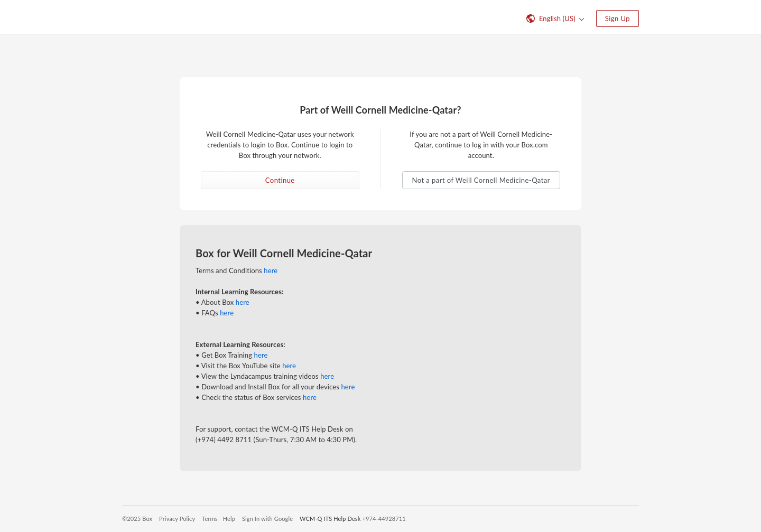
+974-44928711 (384, 519)
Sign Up (618, 18)
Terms (210, 519)
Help (229, 519)
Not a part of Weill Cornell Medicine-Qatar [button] (481, 180)
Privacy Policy (177, 519)
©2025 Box (137, 519)
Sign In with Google (267, 519)
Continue (280, 180)
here (271, 270)
